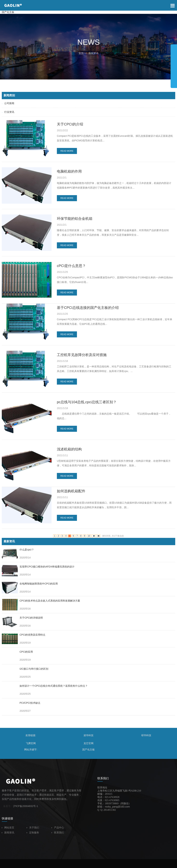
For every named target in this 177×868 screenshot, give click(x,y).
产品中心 (58, 828)
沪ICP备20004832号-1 (26, 806)
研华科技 (146, 735)
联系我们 (58, 833)
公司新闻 (8, 103)
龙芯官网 (88, 743)
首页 (81, 53)
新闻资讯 (93, 53)
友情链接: (31, 735)
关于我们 (33, 828)
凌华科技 (88, 735)
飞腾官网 (31, 743)
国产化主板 (8, 12)
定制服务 (33, 833)
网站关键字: (31, 749)
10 (89, 536)
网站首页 (8, 828)
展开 (174, 65)
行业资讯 (8, 112)
